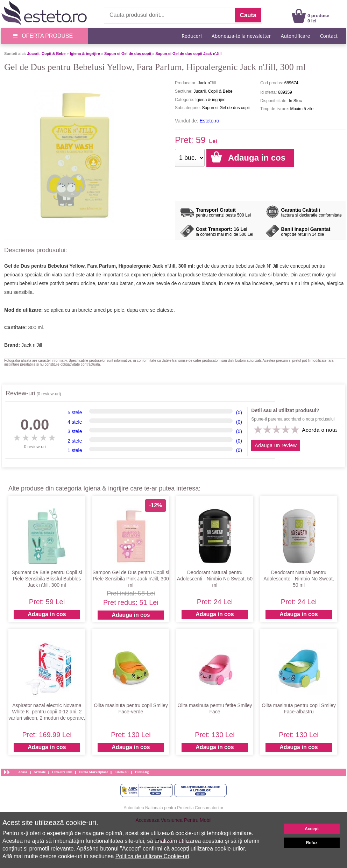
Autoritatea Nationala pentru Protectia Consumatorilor (174, 808)
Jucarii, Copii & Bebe (46, 54)
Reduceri (192, 36)
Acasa (23, 772)
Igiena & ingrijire (85, 54)
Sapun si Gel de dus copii (128, 54)
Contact (329, 36)
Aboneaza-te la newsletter (241, 36)
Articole (40, 772)
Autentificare (296, 36)
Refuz (312, 843)
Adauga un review (276, 445)
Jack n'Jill (32, 345)
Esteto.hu (121, 772)
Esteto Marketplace (93, 772)
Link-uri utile (62, 772)
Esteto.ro (210, 121)
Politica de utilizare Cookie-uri (152, 856)
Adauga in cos (47, 614)
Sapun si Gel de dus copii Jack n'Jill (188, 54)
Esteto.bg (142, 772)
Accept (312, 829)
